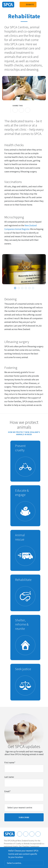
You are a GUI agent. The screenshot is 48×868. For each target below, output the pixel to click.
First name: (10, 763)
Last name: (9, 777)
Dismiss (45, 850)
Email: (7, 791)
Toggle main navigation (44, 5)
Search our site (40, 5)
